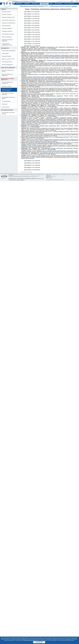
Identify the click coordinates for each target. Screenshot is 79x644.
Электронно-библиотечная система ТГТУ (7, 83)
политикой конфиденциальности (31, 640)
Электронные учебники (7, 86)
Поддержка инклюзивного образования (7, 40)
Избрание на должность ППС (8, 59)
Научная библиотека (6, 26)
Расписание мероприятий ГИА (8, 17)
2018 (25, 21)
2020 (25, 16)
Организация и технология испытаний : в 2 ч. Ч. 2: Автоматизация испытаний (49, 137)
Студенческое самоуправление (8, 23)
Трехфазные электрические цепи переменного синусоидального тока (59, 47)
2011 (25, 34)
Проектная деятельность (7, 62)
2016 (25, 25)
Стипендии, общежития (7, 28)
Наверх (23, 172)
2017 (25, 23)
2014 (25, 28)
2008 (25, 41)
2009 (25, 39)
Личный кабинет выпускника (8, 34)
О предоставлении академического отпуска (7, 44)
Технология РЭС (32, 68)
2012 (25, 32)
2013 (25, 30)
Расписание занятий (6, 12)
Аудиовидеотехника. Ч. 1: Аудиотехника (37, 74)
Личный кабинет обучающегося (8, 20)
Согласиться (39, 642)
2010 (25, 37)
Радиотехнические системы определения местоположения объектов (60, 148)
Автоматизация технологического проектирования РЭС (51, 86)
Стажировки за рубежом (7, 31)
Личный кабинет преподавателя (9, 51)
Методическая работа (6, 56)
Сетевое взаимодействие (7, 65)
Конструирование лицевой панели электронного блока (45, 126)
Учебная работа (5, 53)
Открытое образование (7, 37)
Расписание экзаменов (7, 15)
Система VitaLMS (6, 107)
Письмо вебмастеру (50, 180)
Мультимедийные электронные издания (8, 98)
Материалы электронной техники (55, 60)
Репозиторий (5, 104)
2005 (25, 161)
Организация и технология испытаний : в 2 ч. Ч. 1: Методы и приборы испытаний (49, 131)
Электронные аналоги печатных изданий (63, 6)
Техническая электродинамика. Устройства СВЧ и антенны (44, 91)
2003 (25, 165)
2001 (25, 170)
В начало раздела (29, 172)
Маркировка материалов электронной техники (57, 53)
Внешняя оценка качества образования (7, 75)
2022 (25, 12)
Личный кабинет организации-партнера (8, 113)
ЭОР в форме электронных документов (8, 94)
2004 (25, 163)
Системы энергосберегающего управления (51, 96)
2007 (25, 44)
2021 (25, 14)
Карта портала (68, 1)
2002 (25, 167)
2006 (25, 46)
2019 (25, 18)
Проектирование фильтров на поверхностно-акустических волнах (57, 153)
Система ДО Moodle (6, 101)
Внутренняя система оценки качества (8, 71)
